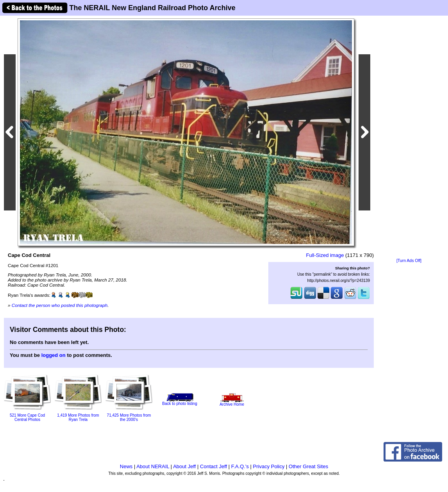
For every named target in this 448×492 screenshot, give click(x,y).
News (126, 466)
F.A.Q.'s (240, 466)
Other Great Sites (308, 466)
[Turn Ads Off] (409, 261)
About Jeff (184, 466)
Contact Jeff (213, 466)
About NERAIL (153, 466)
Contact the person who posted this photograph (60, 305)
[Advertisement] (409, 137)
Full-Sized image (325, 255)
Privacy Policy (269, 466)
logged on (54, 355)
